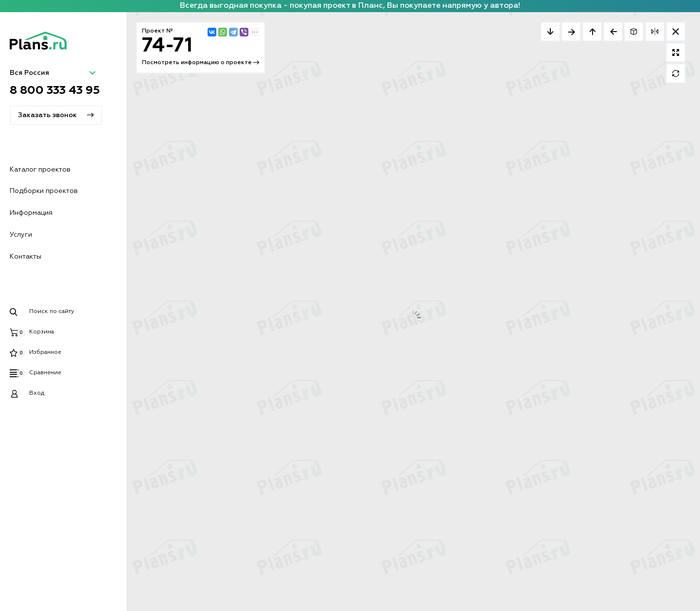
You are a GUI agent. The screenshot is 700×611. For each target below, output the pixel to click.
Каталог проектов (40, 170)
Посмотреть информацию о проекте (201, 63)
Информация (31, 213)
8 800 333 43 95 (55, 90)
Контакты (26, 257)
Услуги (21, 235)
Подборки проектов (44, 191)
